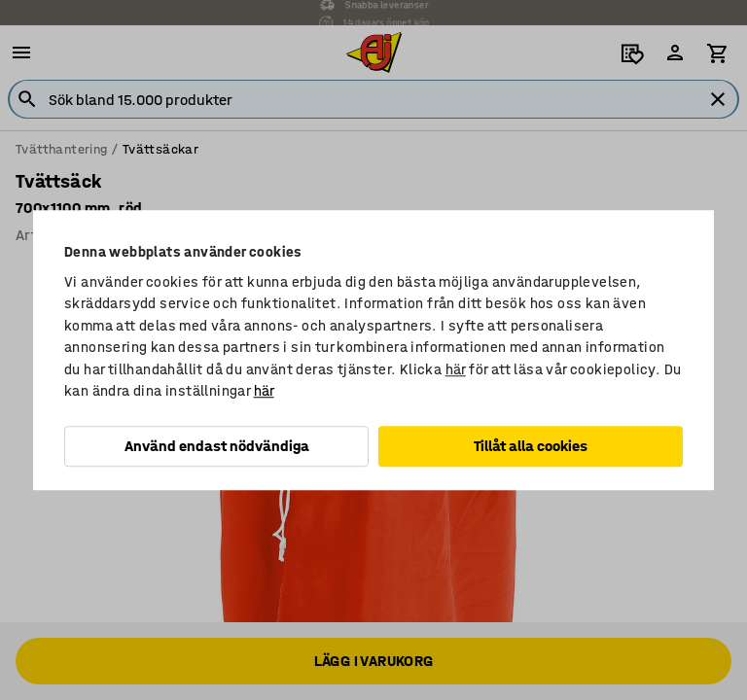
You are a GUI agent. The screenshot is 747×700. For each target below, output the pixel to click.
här (456, 369)
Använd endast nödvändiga (217, 446)
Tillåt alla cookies (531, 446)
